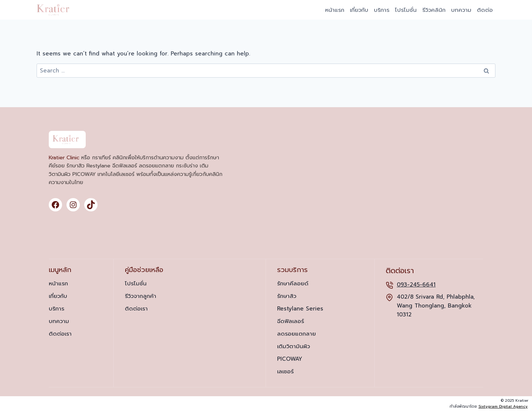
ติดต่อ (485, 10)
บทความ (461, 10)
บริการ (382, 10)
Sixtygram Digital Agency (503, 406)
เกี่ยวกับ (359, 10)
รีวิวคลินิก (434, 10)
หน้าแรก (335, 10)
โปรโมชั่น (406, 10)
